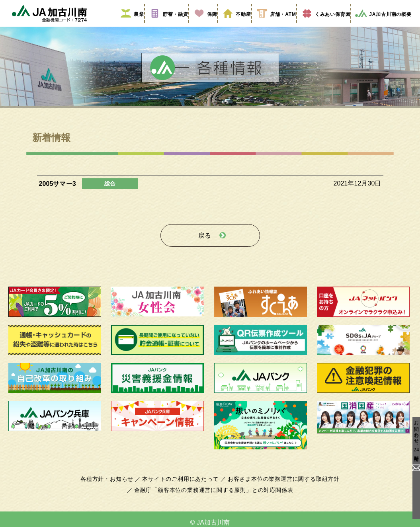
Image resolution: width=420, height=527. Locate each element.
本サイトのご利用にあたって (182, 485)
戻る (205, 243)
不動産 (231, 25)
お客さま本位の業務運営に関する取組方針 (281, 485)
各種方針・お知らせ (112, 485)
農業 (127, 25)
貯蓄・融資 (164, 25)
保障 (200, 25)
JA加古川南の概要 (380, 25)
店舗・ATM (270, 25)
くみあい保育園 (321, 25)
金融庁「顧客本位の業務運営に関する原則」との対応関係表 (213, 496)
